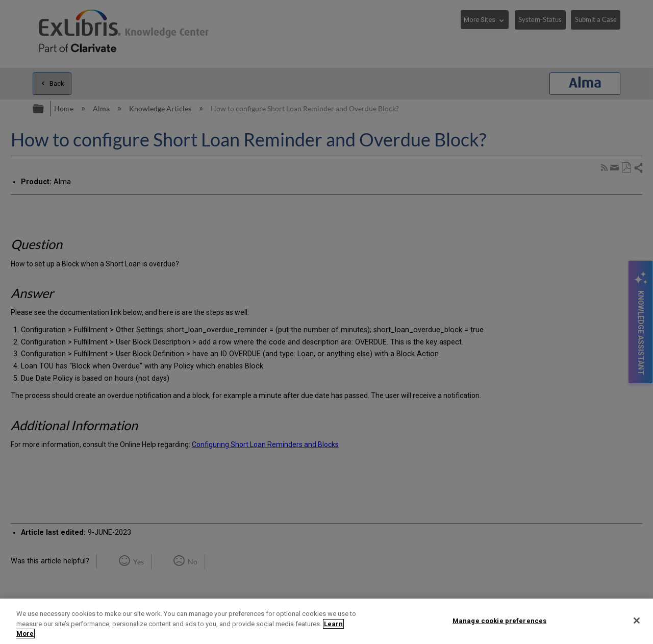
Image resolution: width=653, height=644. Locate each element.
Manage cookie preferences (499, 620)
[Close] (637, 621)
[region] (326, 621)
